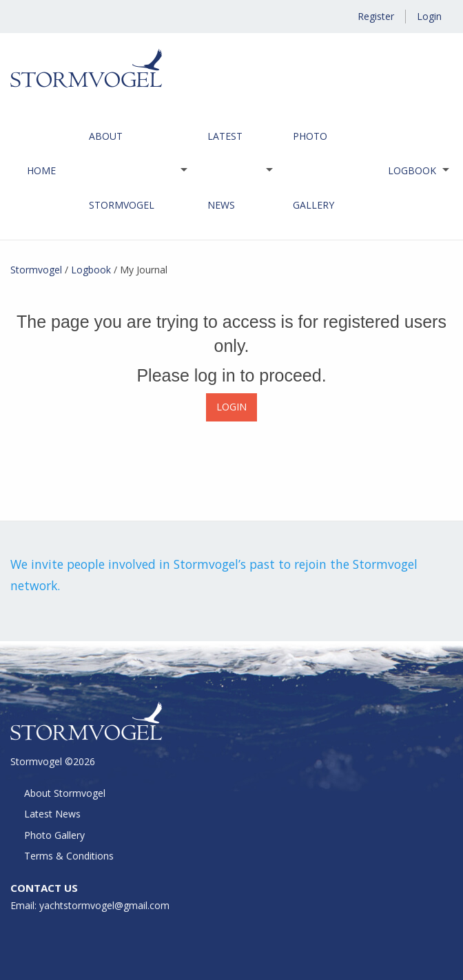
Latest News (225, 170)
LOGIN (231, 407)
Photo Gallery (313, 170)
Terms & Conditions (70, 856)
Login (429, 16)
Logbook (412, 170)
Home (41, 170)
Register (376, 16)
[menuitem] (41, 171)
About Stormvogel (122, 170)
